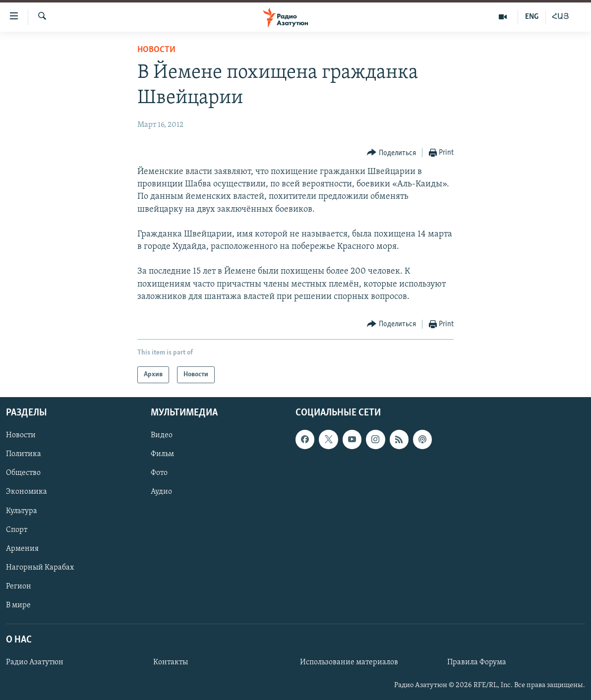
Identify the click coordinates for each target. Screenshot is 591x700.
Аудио (161, 492)
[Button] (391, 153)
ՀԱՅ (561, 17)
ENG (532, 17)
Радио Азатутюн (35, 662)
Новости (156, 50)
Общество (23, 473)
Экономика (27, 492)
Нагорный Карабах (40, 568)
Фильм (162, 455)
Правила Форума (477, 662)
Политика (24, 455)
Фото (159, 473)
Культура (22, 511)
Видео (162, 435)
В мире (18, 605)
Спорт (17, 530)
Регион (19, 586)
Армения (22, 549)
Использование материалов (349, 662)
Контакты (171, 662)
